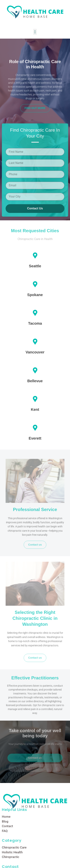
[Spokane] (35, 284)
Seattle (35, 266)
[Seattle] (35, 255)
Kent (35, 409)
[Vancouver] (35, 342)
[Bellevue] (35, 370)
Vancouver (35, 352)
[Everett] (35, 428)
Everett (35, 438)
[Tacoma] (35, 313)
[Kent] (35, 399)
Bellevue (35, 381)
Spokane (35, 295)
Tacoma (35, 323)
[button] (35, 32)
